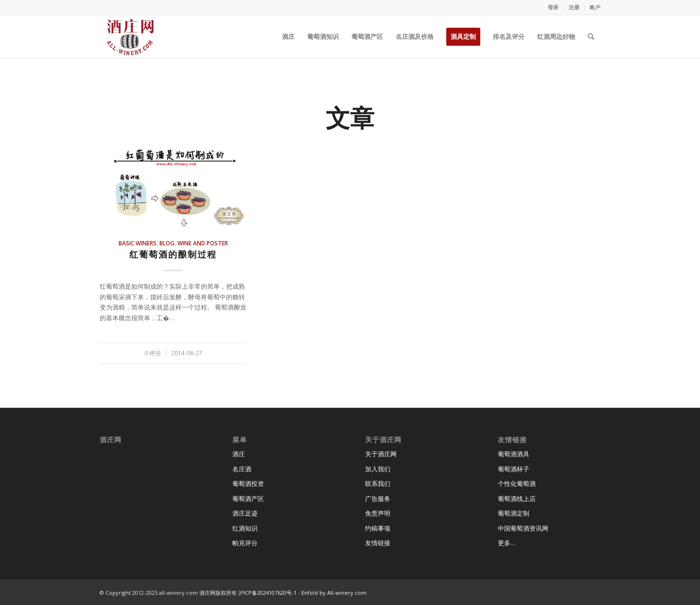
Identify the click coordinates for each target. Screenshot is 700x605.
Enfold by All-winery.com (334, 593)
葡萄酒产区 (248, 499)
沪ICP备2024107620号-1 (267, 593)
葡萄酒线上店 (517, 499)
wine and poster (203, 243)
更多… (507, 543)
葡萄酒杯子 (514, 469)
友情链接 (378, 543)
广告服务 (378, 499)
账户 (595, 7)
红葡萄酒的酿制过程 (173, 254)
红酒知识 (245, 528)
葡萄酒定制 (514, 513)
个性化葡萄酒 (517, 484)
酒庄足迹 (245, 513)
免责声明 (378, 513)
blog (167, 243)
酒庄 (239, 454)
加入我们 (378, 469)
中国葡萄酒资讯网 (523, 528)
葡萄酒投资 (248, 484)
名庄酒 (242, 469)
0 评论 (153, 353)
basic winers (138, 243)
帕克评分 (245, 543)
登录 (553, 7)
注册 (574, 7)
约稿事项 (378, 528)
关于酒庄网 (381, 454)
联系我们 (378, 484)
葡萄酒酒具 (514, 454)
